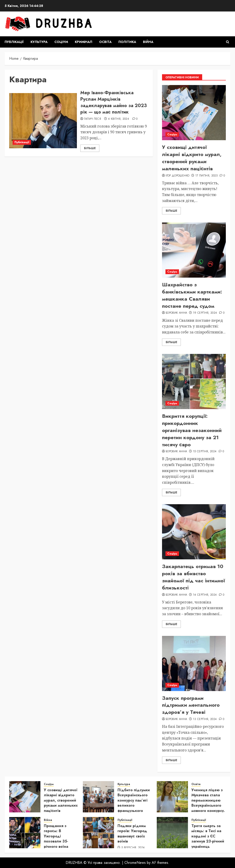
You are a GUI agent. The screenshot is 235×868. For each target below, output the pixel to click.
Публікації (14, 42)
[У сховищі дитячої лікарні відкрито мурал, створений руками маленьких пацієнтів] (194, 113)
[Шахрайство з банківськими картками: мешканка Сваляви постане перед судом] (194, 250)
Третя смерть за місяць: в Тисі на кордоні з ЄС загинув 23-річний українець (208, 836)
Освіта (105, 42)
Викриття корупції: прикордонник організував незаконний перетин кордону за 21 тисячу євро (192, 430)
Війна (148, 42)
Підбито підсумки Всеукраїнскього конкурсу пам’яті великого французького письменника (134, 803)
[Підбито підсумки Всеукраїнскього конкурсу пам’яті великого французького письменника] (98, 797)
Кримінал (84, 42)
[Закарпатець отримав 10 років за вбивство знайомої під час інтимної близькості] (194, 532)
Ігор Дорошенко (178, 176)
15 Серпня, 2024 (205, 452)
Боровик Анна (176, 313)
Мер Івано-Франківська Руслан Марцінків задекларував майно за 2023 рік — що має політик (114, 102)
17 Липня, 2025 (206, 176)
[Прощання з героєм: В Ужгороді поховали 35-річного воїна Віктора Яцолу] (25, 833)
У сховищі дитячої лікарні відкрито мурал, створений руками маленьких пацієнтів (192, 158)
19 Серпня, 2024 (205, 313)
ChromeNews (135, 863)
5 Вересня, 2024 (133, 848)
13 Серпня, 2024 (205, 719)
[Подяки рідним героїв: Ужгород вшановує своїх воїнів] (98, 833)
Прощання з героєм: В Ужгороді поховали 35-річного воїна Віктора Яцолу (57, 839)
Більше (90, 148)
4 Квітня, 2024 (119, 119)
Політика (127, 42)
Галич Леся (92, 119)
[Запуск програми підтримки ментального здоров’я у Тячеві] (194, 663)
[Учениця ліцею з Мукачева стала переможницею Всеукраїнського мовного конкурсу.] (172, 797)
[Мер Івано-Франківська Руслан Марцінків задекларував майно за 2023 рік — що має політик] (43, 121)
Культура (39, 42)
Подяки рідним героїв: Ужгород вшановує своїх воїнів (132, 834)
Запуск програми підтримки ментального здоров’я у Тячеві (191, 705)
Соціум (61, 42)
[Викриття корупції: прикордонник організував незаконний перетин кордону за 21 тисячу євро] (194, 381)
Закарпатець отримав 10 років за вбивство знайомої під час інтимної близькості (194, 577)
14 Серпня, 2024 (205, 595)
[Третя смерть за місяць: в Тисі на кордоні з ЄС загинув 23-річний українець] (172, 833)
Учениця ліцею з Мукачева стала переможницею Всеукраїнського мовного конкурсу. (208, 800)
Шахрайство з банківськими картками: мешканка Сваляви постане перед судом (192, 295)
